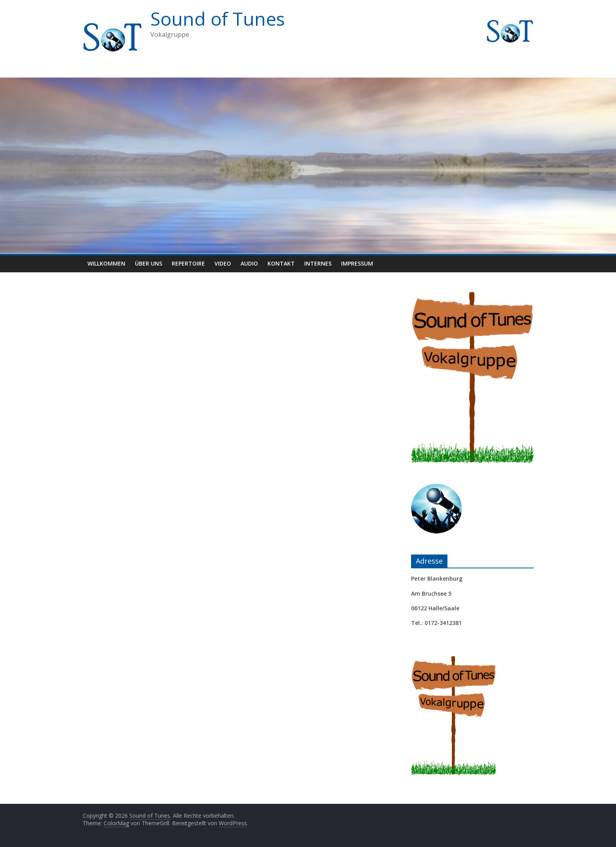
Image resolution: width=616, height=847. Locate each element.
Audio (249, 263)
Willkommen (106, 263)
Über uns (149, 263)
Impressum (357, 263)
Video (223, 263)
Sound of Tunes (218, 19)
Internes (318, 263)
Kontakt (281, 263)
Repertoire (188, 263)
